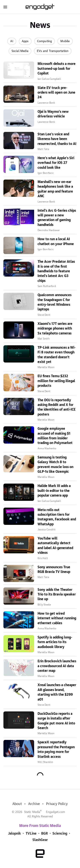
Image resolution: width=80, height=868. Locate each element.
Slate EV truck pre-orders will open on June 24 (56, 93)
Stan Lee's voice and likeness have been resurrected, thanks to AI (57, 139)
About (17, 804)
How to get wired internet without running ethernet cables (57, 618)
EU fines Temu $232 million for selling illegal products (56, 381)
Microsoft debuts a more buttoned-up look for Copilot (57, 69)
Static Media (32, 812)
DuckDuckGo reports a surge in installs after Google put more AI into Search (56, 721)
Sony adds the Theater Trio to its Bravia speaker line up (57, 595)
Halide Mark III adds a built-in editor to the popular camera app (54, 491)
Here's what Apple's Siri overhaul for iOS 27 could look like (56, 163)
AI (12, 41)
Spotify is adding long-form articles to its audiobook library (55, 642)
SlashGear (40, 840)
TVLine (31, 834)
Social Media (20, 51)
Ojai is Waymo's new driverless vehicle (53, 114)
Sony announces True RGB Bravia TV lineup (54, 570)
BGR (44, 834)
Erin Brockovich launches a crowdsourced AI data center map (57, 666)
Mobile (65, 41)
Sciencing (60, 834)
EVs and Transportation (53, 51)
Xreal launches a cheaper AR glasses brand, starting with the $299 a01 (57, 692)
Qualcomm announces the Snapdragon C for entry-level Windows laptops (55, 302)
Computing (45, 41)
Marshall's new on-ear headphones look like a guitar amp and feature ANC (55, 189)
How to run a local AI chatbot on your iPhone (56, 241)
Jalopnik (15, 834)
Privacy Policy (57, 804)
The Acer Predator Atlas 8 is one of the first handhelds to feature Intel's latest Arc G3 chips (56, 271)
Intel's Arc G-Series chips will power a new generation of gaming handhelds (57, 218)
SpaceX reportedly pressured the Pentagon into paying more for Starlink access (56, 749)
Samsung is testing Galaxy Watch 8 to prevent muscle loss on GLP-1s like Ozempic (55, 465)
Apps (25, 41)
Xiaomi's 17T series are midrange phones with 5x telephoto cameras (55, 329)
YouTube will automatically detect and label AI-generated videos (55, 546)
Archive (34, 804)
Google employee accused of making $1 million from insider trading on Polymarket (55, 436)
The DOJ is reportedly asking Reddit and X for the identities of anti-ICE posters (57, 407)
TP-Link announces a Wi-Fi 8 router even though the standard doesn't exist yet (57, 355)
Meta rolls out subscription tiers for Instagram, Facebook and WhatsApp (57, 517)
